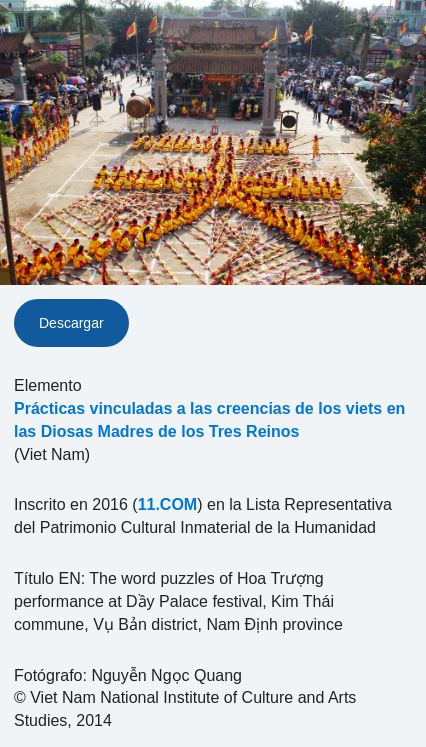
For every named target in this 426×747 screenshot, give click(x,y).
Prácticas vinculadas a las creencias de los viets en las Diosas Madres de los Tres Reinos (209, 420)
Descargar (71, 323)
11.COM (168, 504)
